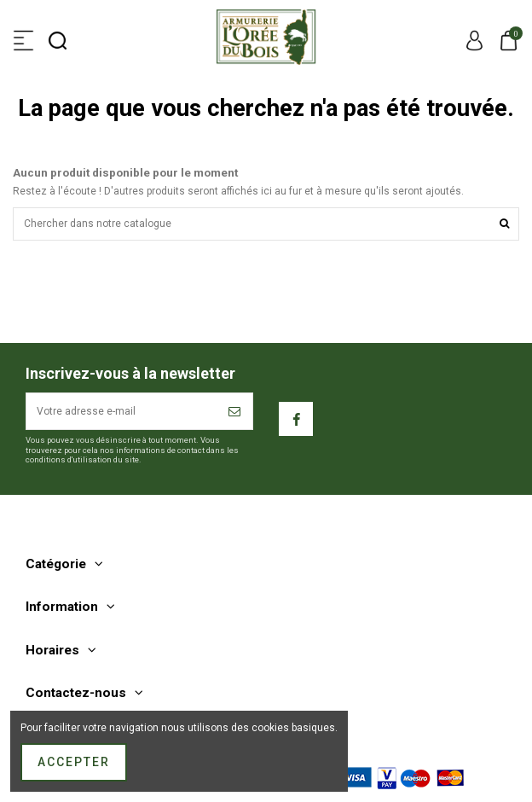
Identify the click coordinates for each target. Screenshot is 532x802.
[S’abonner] (235, 411)
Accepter (74, 762)
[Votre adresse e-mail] (122, 411)
